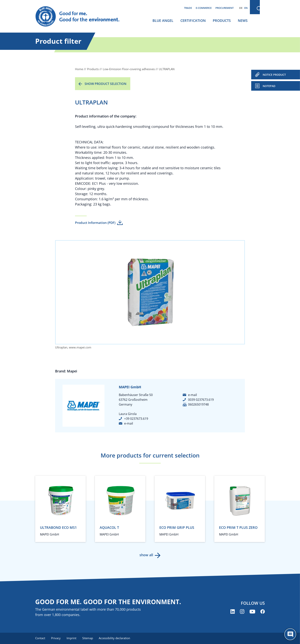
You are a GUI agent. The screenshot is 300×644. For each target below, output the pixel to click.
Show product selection (106, 84)
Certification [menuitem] (193, 21)
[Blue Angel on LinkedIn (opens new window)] (233, 612)
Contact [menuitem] (40, 638)
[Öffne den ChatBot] (290, 634)
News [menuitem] (243, 21)
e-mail (129, 423)
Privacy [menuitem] (56, 638)
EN (246, 8)
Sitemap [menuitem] (88, 638)
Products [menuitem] (222, 21)
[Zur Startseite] (81, 16)
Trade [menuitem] (188, 8)
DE (241, 8)
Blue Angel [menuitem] (163, 21)
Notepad (269, 86)
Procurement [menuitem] (225, 8)
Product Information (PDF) (95, 223)
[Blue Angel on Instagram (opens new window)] (242, 612)
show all (146, 555)
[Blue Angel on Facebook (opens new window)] (263, 612)
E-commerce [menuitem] (204, 8)
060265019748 (198, 404)
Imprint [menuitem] (72, 638)
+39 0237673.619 (136, 419)
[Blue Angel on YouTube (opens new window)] (252, 612)
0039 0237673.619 (201, 400)
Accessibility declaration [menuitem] (115, 638)
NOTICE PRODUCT (274, 75)
